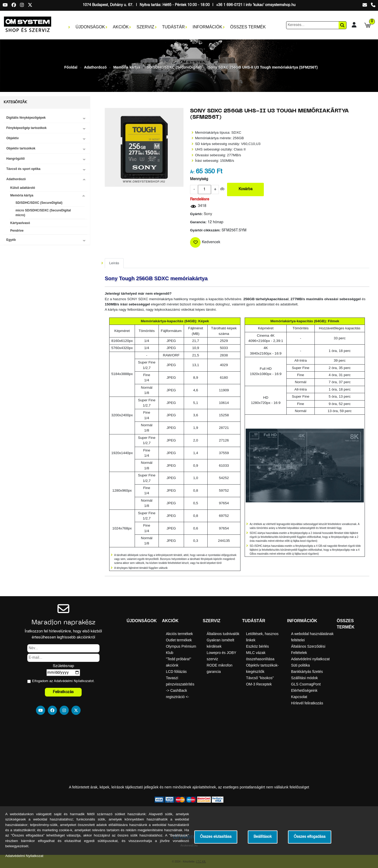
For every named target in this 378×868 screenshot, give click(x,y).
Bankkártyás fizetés (307, 672)
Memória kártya (127, 67)
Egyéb (11, 240)
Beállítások (263, 837)
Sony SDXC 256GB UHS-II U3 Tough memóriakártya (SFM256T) (263, 67)
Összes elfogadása (310, 837)
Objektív (12, 138)
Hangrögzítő (15, 159)
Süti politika (301, 665)
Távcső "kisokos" (260, 678)
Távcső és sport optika (23, 169)
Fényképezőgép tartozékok (26, 128)
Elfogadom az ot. (63, 681)
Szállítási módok (304, 678)
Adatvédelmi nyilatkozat (310, 659)
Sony (208, 214)
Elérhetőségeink (304, 690)
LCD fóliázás (176, 672)
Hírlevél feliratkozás (307, 703)
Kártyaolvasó (20, 223)
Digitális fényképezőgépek (26, 118)
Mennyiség (199, 179)
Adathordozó (95, 67)
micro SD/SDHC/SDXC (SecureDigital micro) (43, 213)
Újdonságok (90, 27)
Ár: (192, 172)
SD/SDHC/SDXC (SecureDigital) (174, 67)
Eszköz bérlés (257, 646)
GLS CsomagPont (306, 684)
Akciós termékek (179, 634)
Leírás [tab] (114, 263)
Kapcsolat (299, 697)
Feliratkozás (63, 692)
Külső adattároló (23, 188)
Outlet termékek (179, 640)
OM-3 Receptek (259, 684)
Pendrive (17, 231)
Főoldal (71, 67)
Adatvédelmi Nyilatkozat (72, 681)
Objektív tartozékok (21, 148)
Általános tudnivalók (223, 634)
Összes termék (248, 27)
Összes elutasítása (216, 837)
